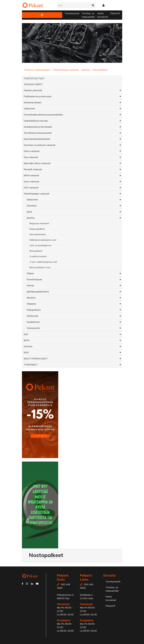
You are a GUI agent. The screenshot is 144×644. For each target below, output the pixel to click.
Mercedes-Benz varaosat (37, 163)
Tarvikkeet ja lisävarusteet (38, 133)
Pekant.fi (115, 13)
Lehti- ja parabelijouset (40, 245)
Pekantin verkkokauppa (37, 70)
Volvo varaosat (32, 151)
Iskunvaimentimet (38, 234)
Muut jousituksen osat (40, 267)
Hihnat (30, 285)
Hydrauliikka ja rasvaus (36, 121)
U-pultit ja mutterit (38, 256)
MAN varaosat (31, 175)
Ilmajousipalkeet (37, 229)
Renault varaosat (33, 169)
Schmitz (28, 346)
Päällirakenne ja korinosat (38, 96)
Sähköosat (32, 316)
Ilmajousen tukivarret (39, 223)
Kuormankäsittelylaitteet (37, 139)
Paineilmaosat (34, 279)
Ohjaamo (31, 304)
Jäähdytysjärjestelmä (38, 292)
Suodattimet (33, 322)
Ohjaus (30, 273)
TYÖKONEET (31, 365)
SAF (26, 334)
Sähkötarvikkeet (33, 102)
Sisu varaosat (31, 157)
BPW (27, 340)
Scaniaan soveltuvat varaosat (40, 145)
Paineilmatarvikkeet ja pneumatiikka (43, 115)
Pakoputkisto (34, 310)
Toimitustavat (72, 13)
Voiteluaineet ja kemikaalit (38, 127)
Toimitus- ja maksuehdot (88, 15)
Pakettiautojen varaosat (66, 70)
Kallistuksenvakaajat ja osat (43, 240)
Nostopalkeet (100, 70)
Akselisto (32, 206)
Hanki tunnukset (103, 15)
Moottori (31, 298)
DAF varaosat (31, 188)
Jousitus (86, 70)
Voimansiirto (33, 328)
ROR (26, 352)
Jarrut (29, 212)
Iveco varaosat (31, 181)
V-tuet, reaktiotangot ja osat (43, 262)
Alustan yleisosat (33, 90)
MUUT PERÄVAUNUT (36, 359)
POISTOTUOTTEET (34, 78)
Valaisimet (29, 109)
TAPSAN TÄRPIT (33, 84)
